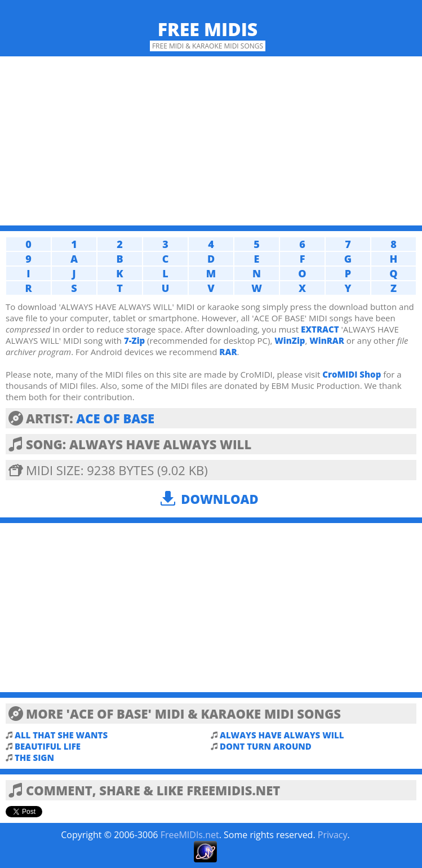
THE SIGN (34, 758)
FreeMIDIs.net (190, 835)
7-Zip (134, 340)
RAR (228, 352)
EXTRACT (320, 329)
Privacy (333, 835)
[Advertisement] (211, 141)
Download (219, 499)
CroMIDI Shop (352, 374)
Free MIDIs (208, 29)
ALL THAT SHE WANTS (61, 735)
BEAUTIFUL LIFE (48, 746)
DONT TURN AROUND (266, 746)
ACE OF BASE (115, 418)
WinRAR (327, 340)
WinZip (290, 340)
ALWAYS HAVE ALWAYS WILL (282, 735)
